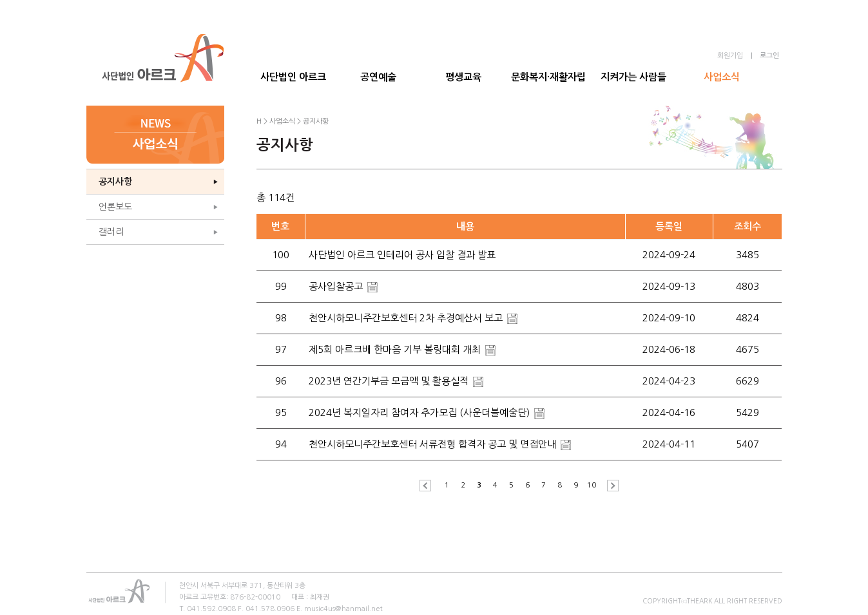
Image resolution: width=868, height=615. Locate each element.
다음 (610, 486)
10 (592, 485)
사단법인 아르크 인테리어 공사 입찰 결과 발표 (402, 255)
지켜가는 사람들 (633, 77)
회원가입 (730, 56)
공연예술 (378, 77)
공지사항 (115, 182)
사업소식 (722, 77)
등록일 (669, 226)
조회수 (747, 226)
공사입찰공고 (337, 286)
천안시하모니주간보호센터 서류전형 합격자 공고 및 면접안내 (434, 444)
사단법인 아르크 (293, 77)
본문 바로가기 (0, 0)
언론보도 (115, 207)
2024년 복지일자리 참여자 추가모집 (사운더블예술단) (420, 412)
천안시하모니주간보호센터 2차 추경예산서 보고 (407, 318)
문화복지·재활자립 (548, 77)
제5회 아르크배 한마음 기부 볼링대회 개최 (396, 349)
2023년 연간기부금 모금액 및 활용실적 (390, 381)
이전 (429, 486)
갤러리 (111, 232)
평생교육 (463, 77)
